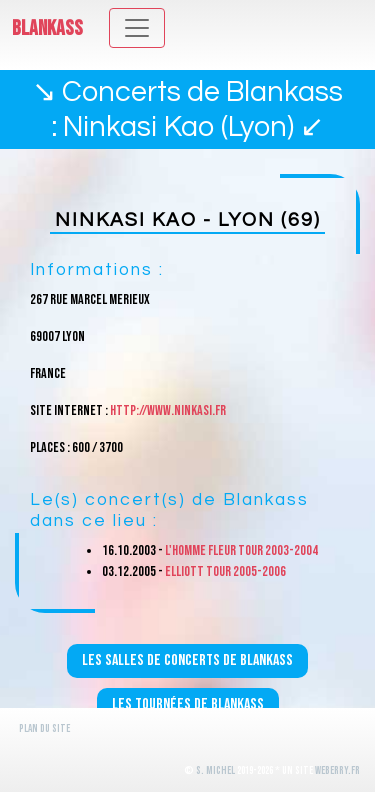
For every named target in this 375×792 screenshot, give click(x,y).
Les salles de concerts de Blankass (187, 660)
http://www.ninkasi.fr (168, 410)
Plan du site (44, 728)
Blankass (47, 28)
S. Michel (215, 770)
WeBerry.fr (337, 770)
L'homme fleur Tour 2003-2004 (241, 550)
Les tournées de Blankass (188, 704)
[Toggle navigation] (137, 28)
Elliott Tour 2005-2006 (225, 571)
